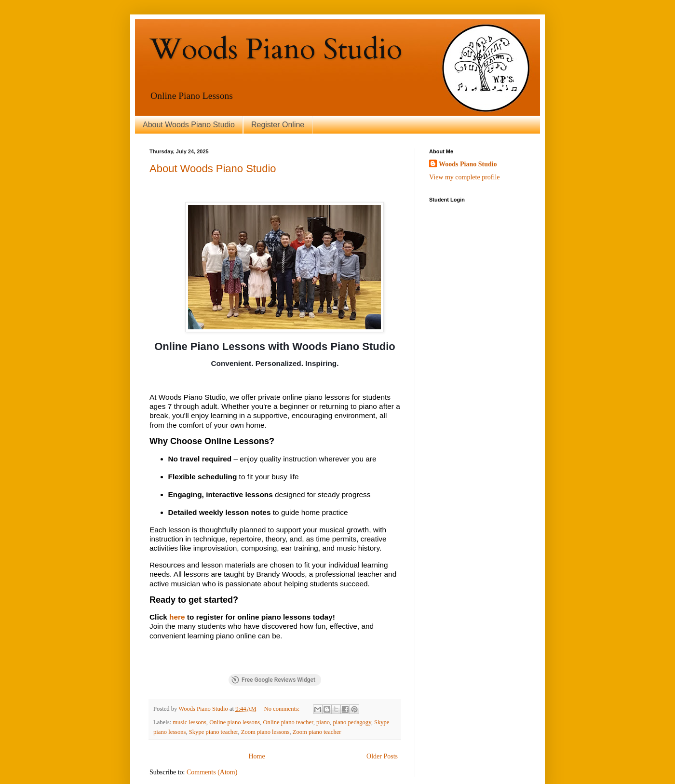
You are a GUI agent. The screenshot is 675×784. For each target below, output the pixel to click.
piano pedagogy (352, 689)
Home (256, 723)
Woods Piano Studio (468, 164)
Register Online (278, 125)
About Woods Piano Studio (189, 125)
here (177, 617)
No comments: (283, 676)
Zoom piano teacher (317, 699)
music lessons (189, 689)
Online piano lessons (235, 689)
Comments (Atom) (212, 740)
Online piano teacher (288, 689)
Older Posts (382, 723)
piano (323, 689)
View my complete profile (465, 177)
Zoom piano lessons (265, 699)
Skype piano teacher (214, 699)
